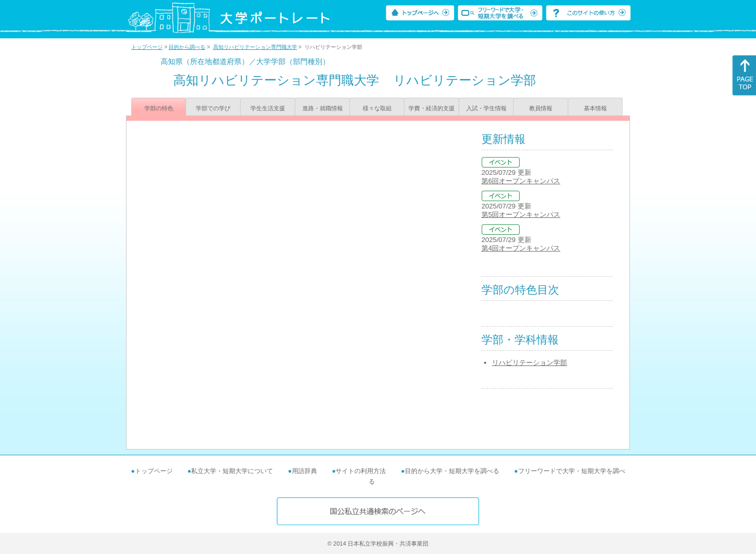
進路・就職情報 (323, 108)
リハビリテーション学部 (529, 363)
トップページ (147, 47)
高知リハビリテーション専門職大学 (255, 47)
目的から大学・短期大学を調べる (452, 471)
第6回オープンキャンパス (521, 181)
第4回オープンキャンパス (521, 248)
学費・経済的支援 (432, 108)
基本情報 (595, 108)
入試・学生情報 (486, 108)
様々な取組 (377, 108)
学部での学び (213, 108)
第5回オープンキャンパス (521, 215)
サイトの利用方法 (361, 471)
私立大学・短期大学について (232, 471)
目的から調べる (187, 47)
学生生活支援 (268, 108)
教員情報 (541, 108)
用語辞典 (304, 471)
